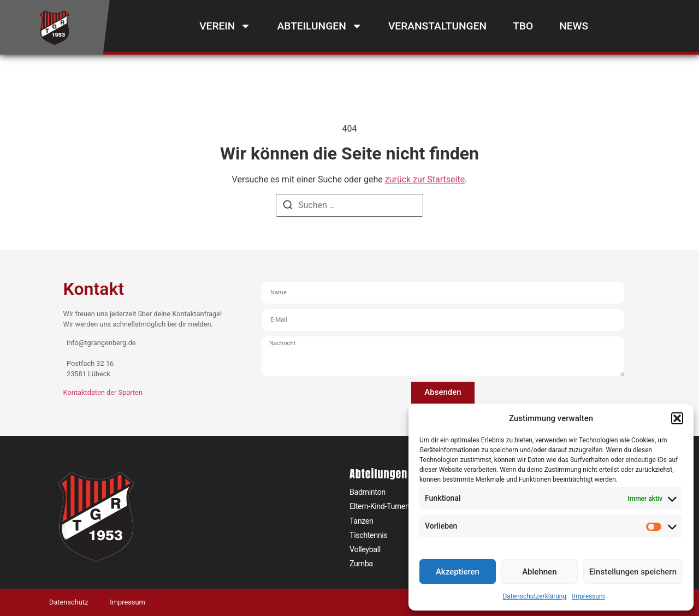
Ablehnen (539, 572)
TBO (523, 26)
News (574, 26)
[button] (677, 418)
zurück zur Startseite (425, 179)
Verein (225, 26)
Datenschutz (69, 602)
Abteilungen (320, 26)
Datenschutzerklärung (534, 596)
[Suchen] (288, 207)
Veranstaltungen (437, 26)
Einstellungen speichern (633, 572)
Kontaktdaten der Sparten (103, 392)
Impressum (588, 596)
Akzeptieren (458, 572)
